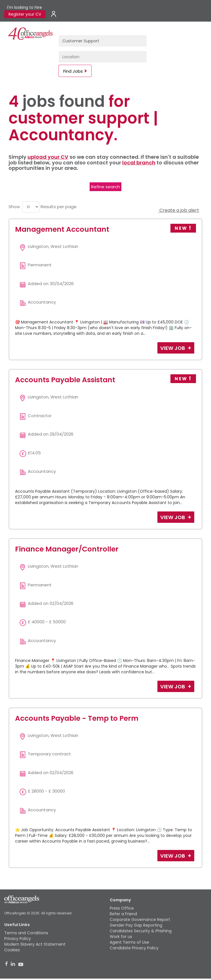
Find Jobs (73, 71)
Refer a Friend (123, 914)
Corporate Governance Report (140, 920)
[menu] (31, 207)
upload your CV (48, 157)
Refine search (106, 187)
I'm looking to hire (25, 7)
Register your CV (25, 14)
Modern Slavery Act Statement (35, 944)
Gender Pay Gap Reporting (136, 925)
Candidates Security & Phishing (141, 931)
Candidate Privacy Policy (134, 948)
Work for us (121, 937)
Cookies (12, 950)
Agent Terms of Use (129, 942)
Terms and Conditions (26, 933)
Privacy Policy (18, 939)
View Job (173, 348)
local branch (139, 163)
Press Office (122, 908)
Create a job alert (179, 210)
